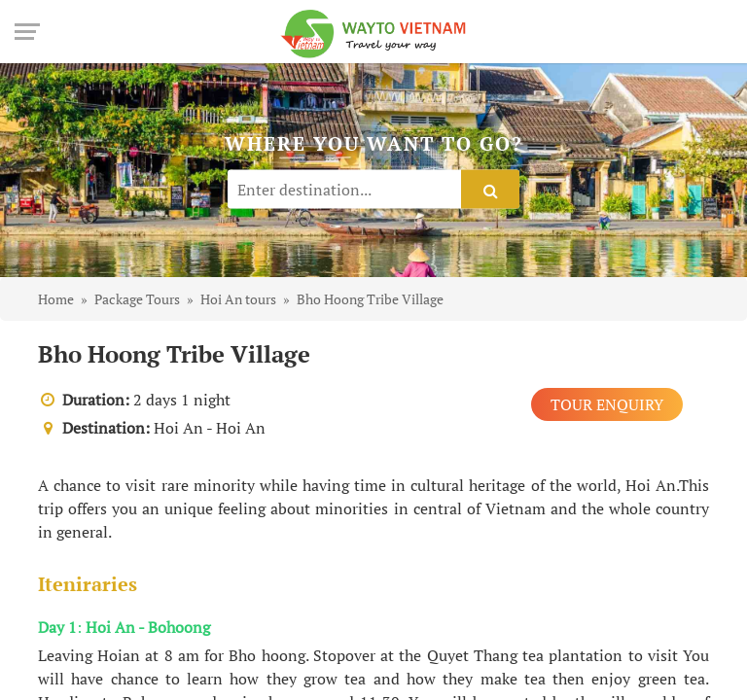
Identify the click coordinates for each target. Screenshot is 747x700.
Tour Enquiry (607, 404)
